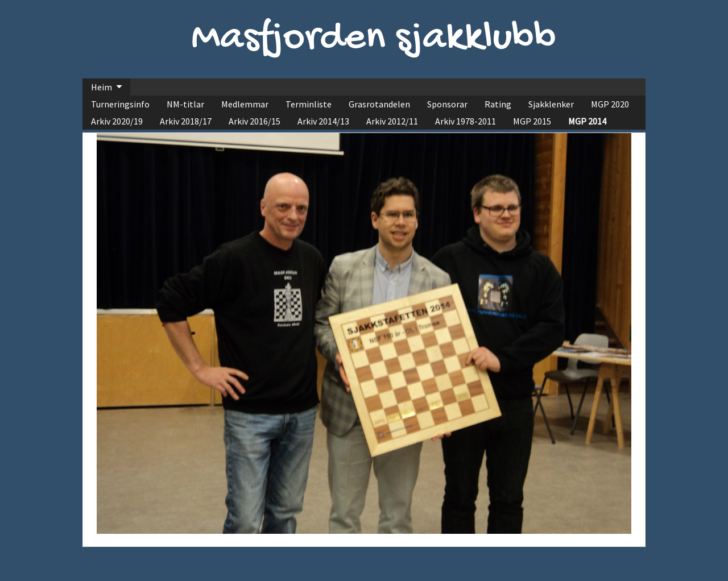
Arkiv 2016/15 (255, 121)
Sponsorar (447, 104)
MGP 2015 (532, 121)
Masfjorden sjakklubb (374, 39)
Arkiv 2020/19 (117, 121)
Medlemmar (245, 104)
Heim (102, 87)
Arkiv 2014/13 (323, 121)
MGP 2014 (587, 121)
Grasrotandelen (379, 104)
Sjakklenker (551, 104)
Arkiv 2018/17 (186, 121)
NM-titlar (185, 104)
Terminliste (309, 104)
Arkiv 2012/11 (392, 121)
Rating (498, 104)
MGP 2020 (610, 104)
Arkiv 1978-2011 (466, 121)
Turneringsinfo (120, 104)
